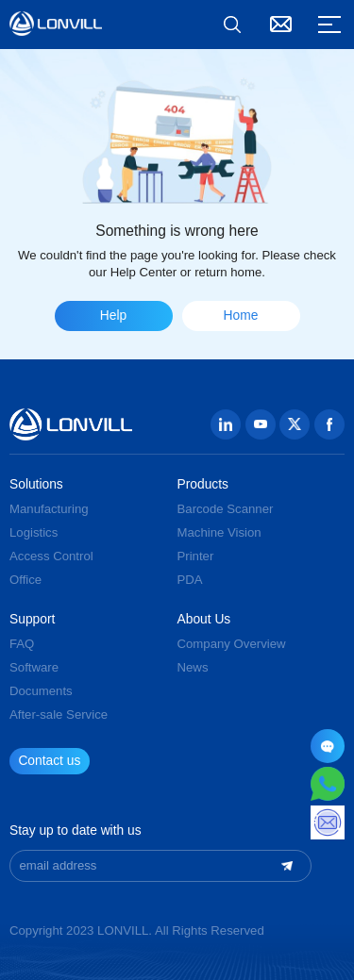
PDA (190, 580)
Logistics (34, 532)
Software (34, 667)
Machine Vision (219, 532)
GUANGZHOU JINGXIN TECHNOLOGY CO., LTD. (56, 24)
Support (32, 620)
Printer (196, 556)
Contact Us (281, 25)
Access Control (51, 556)
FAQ (22, 644)
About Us (204, 620)
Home (241, 316)
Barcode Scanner (226, 509)
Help (113, 316)
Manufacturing (49, 509)
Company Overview (232, 644)
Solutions (36, 485)
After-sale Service (59, 714)
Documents (41, 691)
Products (203, 485)
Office (25, 580)
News (193, 667)
